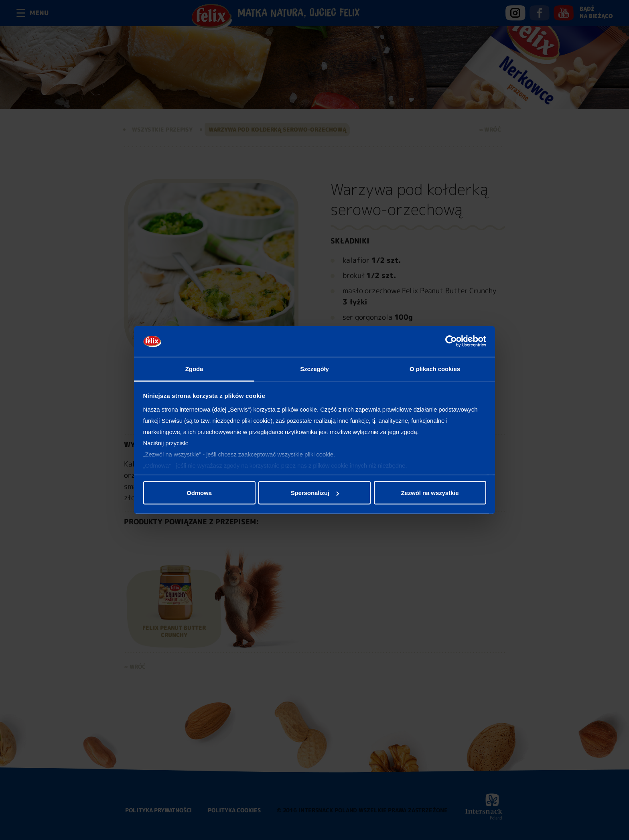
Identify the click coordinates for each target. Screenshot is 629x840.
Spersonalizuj (315, 493)
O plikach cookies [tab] (435, 368)
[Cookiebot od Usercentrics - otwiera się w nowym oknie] (451, 341)
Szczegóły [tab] (314, 368)
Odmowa (199, 493)
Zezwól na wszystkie (430, 493)
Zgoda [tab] (194, 368)
